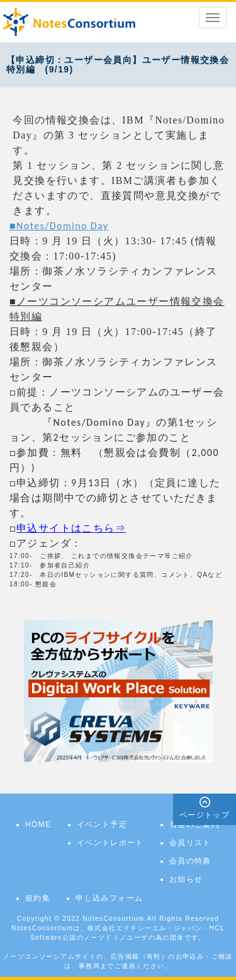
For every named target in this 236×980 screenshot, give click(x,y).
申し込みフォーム (109, 898)
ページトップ (205, 815)
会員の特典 (190, 861)
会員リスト (190, 843)
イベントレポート (110, 843)
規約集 (38, 898)
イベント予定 (102, 824)
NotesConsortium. (115, 919)
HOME (38, 824)
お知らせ (186, 879)
